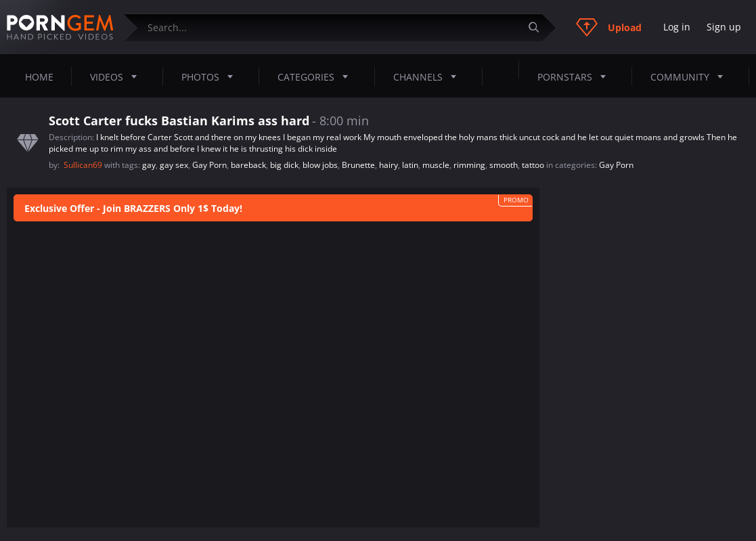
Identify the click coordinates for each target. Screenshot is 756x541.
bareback (248, 165)
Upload (609, 27)
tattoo (533, 165)
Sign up (724, 27)
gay (149, 165)
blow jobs (320, 165)
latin (410, 165)
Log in (677, 27)
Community (691, 77)
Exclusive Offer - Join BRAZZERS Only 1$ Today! (133, 208)
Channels (429, 77)
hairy (388, 165)
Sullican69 (84, 165)
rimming (469, 165)
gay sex (174, 165)
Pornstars (576, 77)
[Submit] (539, 27)
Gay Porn (209, 165)
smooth (504, 165)
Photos (211, 77)
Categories (317, 77)
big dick (284, 165)
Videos (117, 77)
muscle (436, 165)
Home (39, 77)
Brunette (358, 165)
